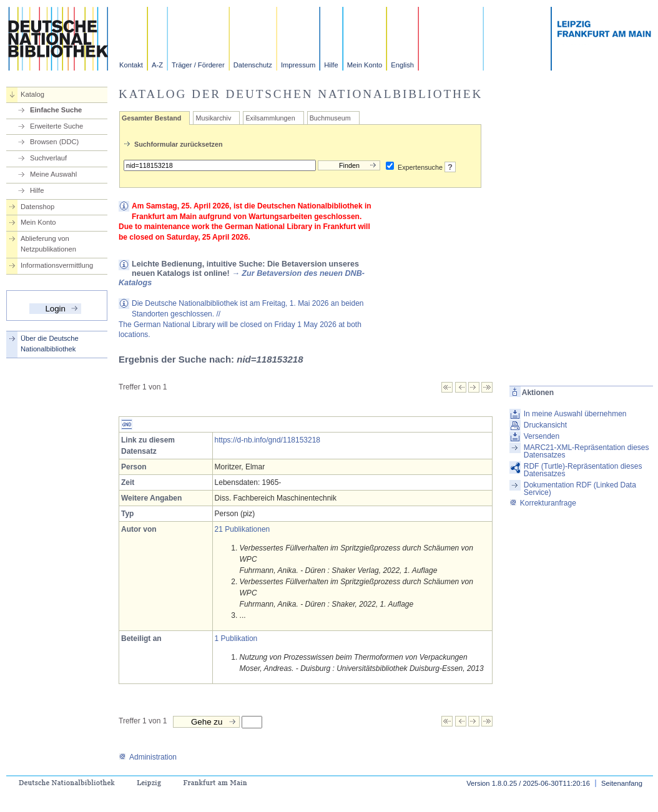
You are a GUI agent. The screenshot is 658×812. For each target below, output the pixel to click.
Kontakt (131, 65)
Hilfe (331, 65)
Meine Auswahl (53, 174)
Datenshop (37, 207)
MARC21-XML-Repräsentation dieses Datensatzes (587, 451)
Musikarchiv (213, 118)
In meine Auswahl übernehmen (575, 414)
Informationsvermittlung (57, 265)
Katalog (32, 94)
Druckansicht (545, 425)
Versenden (542, 436)
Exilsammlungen (270, 118)
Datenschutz (253, 65)
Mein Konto (365, 65)
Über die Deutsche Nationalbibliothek (50, 344)
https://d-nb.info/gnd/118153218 (268, 440)
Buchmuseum (330, 118)
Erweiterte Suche (56, 126)
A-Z (157, 65)
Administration (148, 757)
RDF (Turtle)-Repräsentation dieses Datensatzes (583, 470)
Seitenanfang (622, 783)
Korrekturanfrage (543, 503)
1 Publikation (236, 638)
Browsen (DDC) (54, 142)
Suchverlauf (48, 158)
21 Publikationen (243, 529)
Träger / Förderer (198, 65)
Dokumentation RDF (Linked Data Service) (580, 489)
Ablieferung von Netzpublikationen (48, 244)
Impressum (298, 65)
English (402, 65)
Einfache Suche (56, 110)
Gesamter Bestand (151, 118)
